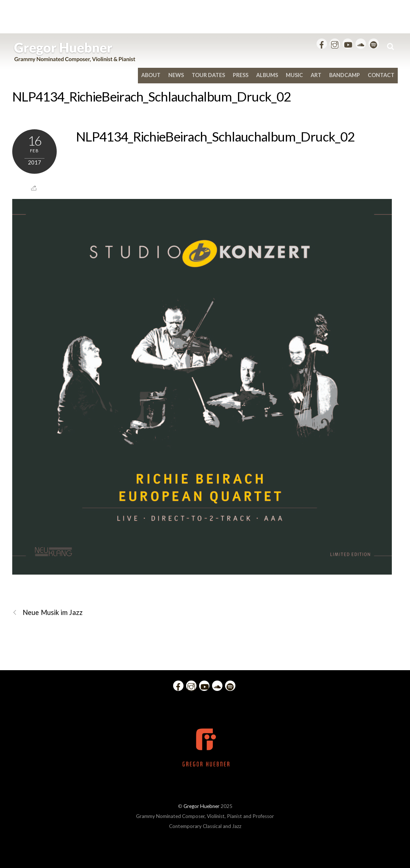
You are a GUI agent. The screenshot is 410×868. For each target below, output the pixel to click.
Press (241, 75)
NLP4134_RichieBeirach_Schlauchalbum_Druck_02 (151, 96)
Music (294, 75)
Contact (381, 75)
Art (316, 75)
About (151, 75)
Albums (267, 75)
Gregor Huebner (201, 806)
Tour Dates (208, 75)
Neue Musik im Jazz (47, 613)
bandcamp (345, 75)
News (176, 75)
